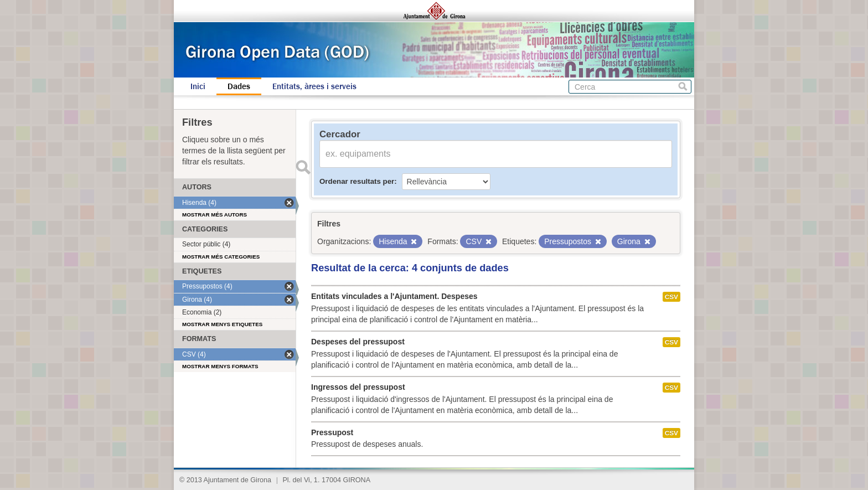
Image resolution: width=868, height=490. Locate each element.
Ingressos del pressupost (358, 387)
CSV (671, 297)
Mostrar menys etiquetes (222, 324)
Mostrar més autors (215, 215)
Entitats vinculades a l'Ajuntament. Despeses (394, 296)
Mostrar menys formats (220, 366)
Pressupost (332, 432)
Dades (239, 86)
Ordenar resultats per (357, 181)
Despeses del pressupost (358, 342)
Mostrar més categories (221, 257)
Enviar (303, 167)
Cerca (683, 87)
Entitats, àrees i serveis (314, 86)
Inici (198, 86)
